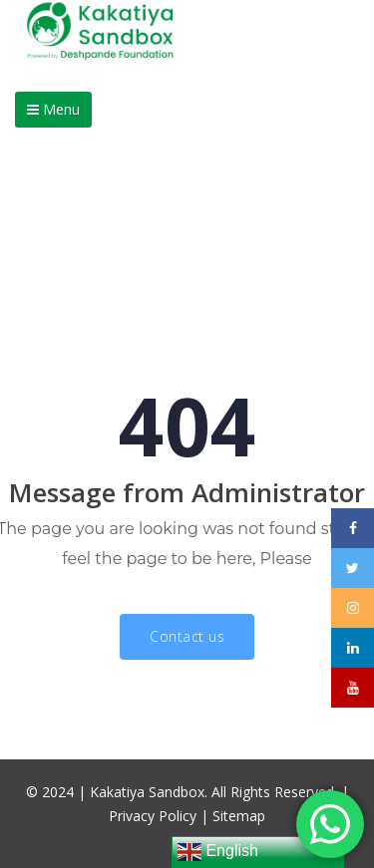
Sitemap (239, 816)
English (218, 852)
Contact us (187, 636)
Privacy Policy (153, 816)
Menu (53, 109)
